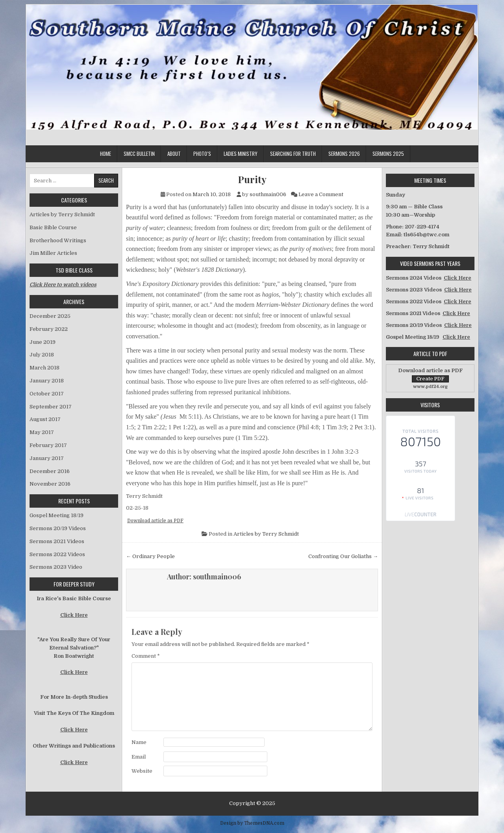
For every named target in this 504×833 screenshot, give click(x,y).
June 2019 (43, 342)
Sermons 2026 (344, 154)
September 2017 (51, 407)
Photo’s (202, 154)
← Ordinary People (150, 556)
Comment (146, 656)
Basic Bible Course (53, 227)
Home (106, 154)
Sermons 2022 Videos (57, 554)
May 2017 (42, 432)
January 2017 (47, 458)
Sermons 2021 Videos (57, 541)
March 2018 (44, 368)
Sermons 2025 (388, 154)
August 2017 (45, 419)
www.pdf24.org (430, 387)
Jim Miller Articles (53, 253)
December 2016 (50, 471)
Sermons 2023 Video (56, 567)
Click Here (74, 615)
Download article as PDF (155, 521)
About (174, 154)
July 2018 (42, 355)
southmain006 (268, 194)
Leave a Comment (321, 194)
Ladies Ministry (241, 154)
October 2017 (47, 394)
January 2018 (47, 381)
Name (139, 742)
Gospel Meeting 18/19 (57, 515)
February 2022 (49, 329)
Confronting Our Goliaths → (343, 556)
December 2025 (50, 316)
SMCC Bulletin (139, 154)
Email (139, 757)
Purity (252, 179)
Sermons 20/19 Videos (58, 528)
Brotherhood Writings (58, 240)
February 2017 (48, 445)
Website (142, 771)
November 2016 (50, 484)
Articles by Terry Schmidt (266, 534)
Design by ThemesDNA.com (252, 823)
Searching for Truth (293, 154)
